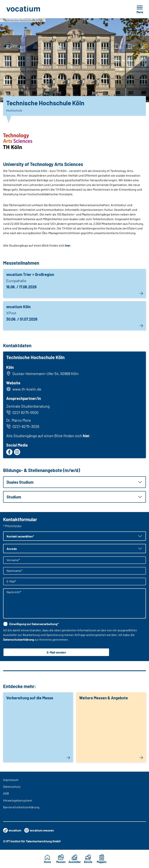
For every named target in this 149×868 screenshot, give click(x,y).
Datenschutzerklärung (19, 639)
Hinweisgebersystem (18, 800)
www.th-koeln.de (27, 389)
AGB (6, 793)
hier (68, 245)
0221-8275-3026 (23, 426)
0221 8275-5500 (22, 412)
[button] (74, 482)
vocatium (12, 830)
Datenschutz (12, 786)
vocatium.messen (39, 830)
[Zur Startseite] (32, 9)
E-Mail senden (56, 652)
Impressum (11, 780)
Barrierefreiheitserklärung (21, 807)
